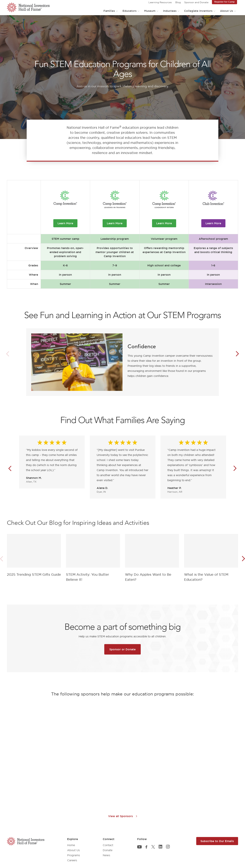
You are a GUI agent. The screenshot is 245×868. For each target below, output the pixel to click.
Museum (150, 11)
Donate (108, 850)
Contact (108, 845)
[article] (34, 556)
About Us (227, 11)
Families (109, 11)
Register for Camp (224, 2)
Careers (72, 860)
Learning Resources (160, 2)
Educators (130, 11)
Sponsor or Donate (123, 649)
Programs (74, 855)
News (106, 855)
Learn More (65, 223)
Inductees (170, 11)
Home (71, 845)
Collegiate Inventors (198, 11)
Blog (178, 2)
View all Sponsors (123, 816)
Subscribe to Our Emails (217, 841)
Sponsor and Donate (196, 2)
